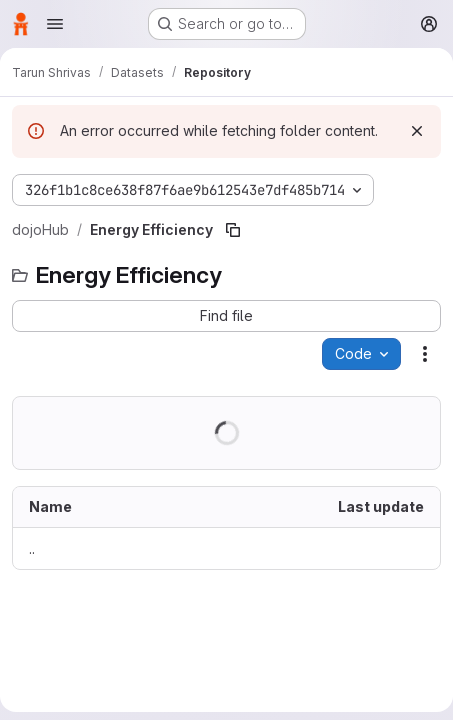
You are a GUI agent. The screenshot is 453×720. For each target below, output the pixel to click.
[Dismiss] (417, 131)
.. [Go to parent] (32, 548)
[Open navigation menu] (55, 24)
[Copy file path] (233, 230)
